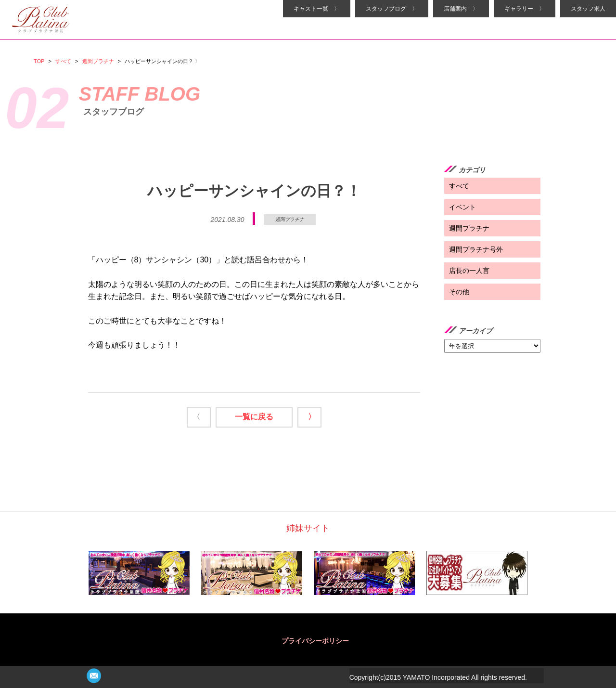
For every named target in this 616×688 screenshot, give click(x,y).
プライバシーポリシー (315, 641)
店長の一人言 (469, 271)
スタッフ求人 (588, 9)
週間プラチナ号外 (476, 249)
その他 (459, 292)
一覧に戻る (254, 417)
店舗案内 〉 (461, 9)
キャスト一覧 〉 (317, 9)
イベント (462, 207)
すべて (63, 61)
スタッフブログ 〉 (392, 9)
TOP (39, 61)
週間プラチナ (98, 61)
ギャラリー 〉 (525, 9)
